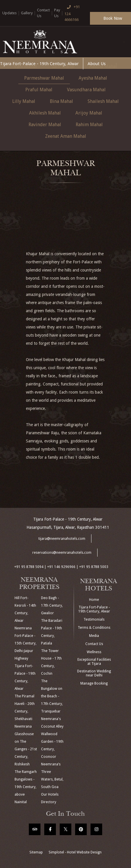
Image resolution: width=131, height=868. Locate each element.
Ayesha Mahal (93, 78)
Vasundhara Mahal (86, 90)
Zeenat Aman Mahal (66, 136)
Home (94, 600)
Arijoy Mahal (89, 113)
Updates (9, 13)
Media (94, 636)
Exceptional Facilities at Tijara (94, 662)
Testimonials (94, 619)
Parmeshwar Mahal (44, 78)
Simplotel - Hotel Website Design (75, 852)
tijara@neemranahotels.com (62, 539)
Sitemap (36, 852)
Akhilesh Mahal (45, 113)
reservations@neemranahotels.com (62, 553)
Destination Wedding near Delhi (94, 673)
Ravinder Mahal (45, 125)
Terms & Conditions (94, 628)
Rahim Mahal (89, 125)
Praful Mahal (39, 90)
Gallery (27, 13)
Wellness (94, 652)
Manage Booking (94, 683)
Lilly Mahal (24, 101)
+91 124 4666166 (72, 13)
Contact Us (43, 13)
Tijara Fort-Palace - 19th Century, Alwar (39, 64)
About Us (97, 64)
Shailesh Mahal (103, 101)
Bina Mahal (61, 101)
